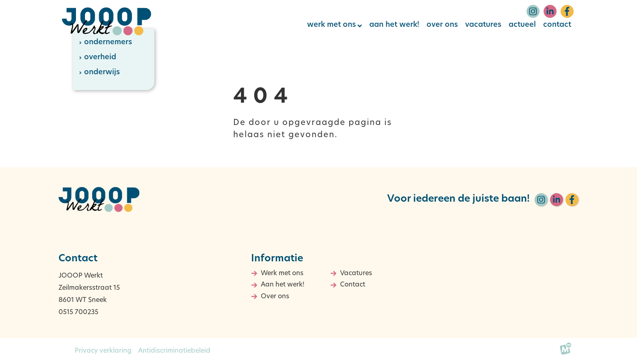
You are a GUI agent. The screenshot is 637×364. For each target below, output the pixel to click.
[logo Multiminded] (565, 351)
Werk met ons (282, 274)
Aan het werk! (283, 285)
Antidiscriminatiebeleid (174, 351)
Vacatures (356, 274)
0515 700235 (78, 312)
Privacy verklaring (103, 351)
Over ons (275, 297)
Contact (353, 285)
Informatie (277, 259)
